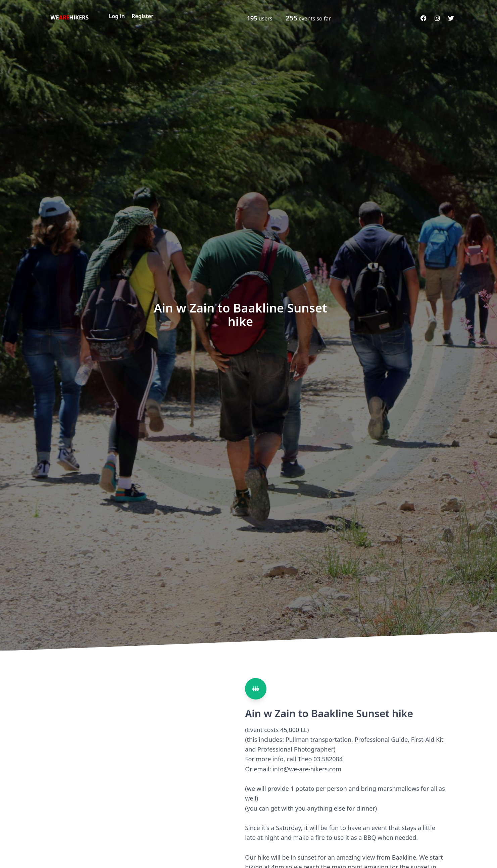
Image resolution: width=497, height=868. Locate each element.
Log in (117, 16)
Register (142, 16)
